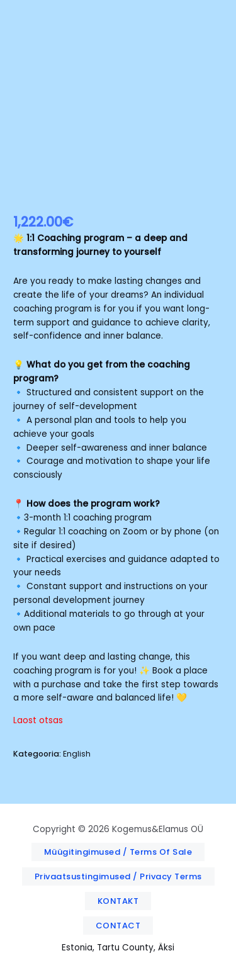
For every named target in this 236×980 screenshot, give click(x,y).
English (77, 754)
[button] (118, 852)
